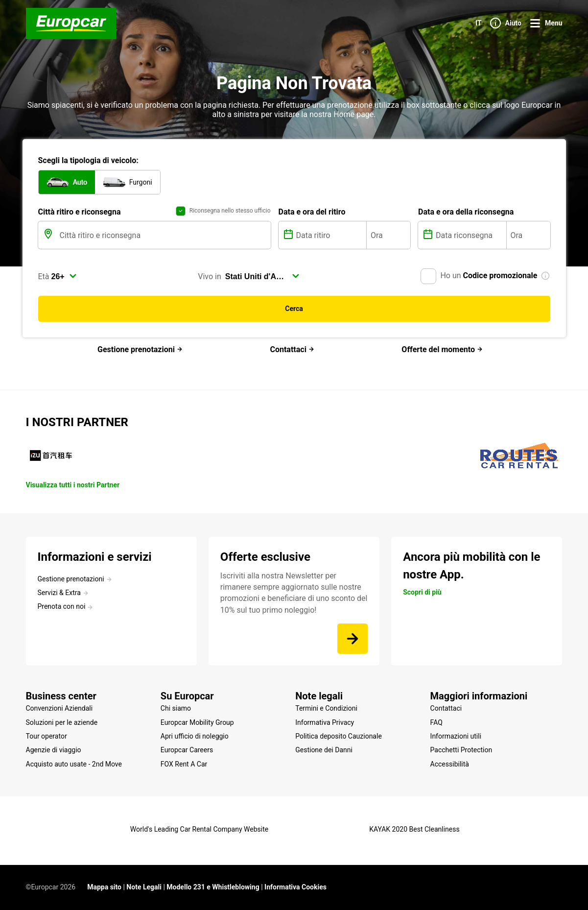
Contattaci (292, 349)
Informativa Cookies (295, 887)
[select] (64, 276)
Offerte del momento (442, 349)
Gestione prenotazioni (140, 349)
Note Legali (144, 887)
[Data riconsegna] (470, 235)
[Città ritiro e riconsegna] (164, 235)
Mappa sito (104, 887)
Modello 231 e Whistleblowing (213, 887)
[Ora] (388, 235)
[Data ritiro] (330, 235)
